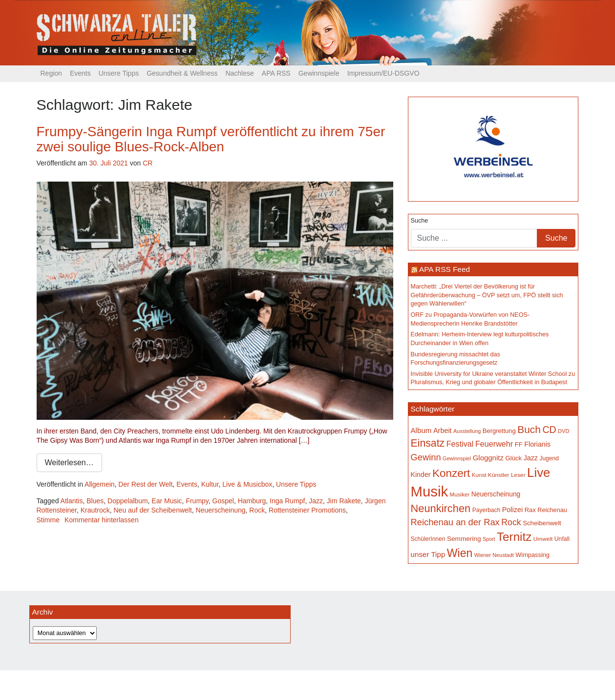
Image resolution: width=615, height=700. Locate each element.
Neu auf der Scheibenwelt (152, 510)
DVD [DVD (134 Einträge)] (563, 431)
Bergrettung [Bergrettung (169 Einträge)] (499, 431)
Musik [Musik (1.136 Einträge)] (430, 491)
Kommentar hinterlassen (102, 520)
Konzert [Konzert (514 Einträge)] (451, 473)
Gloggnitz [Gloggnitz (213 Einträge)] (488, 458)
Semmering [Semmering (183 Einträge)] (464, 539)
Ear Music (167, 501)
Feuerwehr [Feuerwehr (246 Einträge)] (494, 444)
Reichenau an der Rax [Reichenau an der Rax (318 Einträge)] (455, 522)
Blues (95, 501)
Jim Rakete (344, 501)
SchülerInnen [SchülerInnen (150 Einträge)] (428, 539)
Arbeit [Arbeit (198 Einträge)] (443, 431)
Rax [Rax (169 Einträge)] (530, 510)
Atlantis (72, 501)
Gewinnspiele (319, 73)
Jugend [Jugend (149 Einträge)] (549, 458)
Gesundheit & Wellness (182, 73)
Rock (257, 510)
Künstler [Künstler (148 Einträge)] (498, 475)
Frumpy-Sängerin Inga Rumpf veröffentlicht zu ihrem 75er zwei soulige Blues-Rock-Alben (211, 139)
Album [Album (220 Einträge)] (421, 430)
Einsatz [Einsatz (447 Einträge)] (428, 443)
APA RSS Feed (445, 269)
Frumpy (197, 501)
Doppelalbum (128, 501)
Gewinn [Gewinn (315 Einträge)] (426, 457)
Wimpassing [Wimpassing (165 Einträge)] (532, 555)
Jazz (316, 501)
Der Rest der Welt (145, 484)
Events (80, 73)
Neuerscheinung (221, 510)
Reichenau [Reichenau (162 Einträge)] (552, 510)
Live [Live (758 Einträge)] (539, 473)
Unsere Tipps (119, 73)
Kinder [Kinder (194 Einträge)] (421, 474)
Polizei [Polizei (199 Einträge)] (512, 510)
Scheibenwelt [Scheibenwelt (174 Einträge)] (542, 523)
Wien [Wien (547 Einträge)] (460, 553)
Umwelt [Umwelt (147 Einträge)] (543, 539)
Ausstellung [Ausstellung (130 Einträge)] (467, 431)
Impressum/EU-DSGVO (383, 73)
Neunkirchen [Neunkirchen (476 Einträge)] (441, 508)
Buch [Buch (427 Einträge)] (529, 429)
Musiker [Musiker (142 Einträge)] (460, 494)
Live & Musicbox (247, 484)
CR (148, 163)
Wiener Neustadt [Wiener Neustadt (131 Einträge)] (494, 555)
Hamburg (252, 501)
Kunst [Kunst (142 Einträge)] (479, 475)
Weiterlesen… (69, 463)
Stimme (48, 520)
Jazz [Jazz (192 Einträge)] (531, 458)
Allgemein (99, 484)
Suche (420, 221)
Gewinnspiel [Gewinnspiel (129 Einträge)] (457, 458)
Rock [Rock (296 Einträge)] (511, 522)
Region (51, 73)
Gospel (223, 501)
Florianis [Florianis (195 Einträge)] (537, 444)
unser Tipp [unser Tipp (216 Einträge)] (428, 554)
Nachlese (239, 73)
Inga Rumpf (287, 501)
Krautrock (95, 510)
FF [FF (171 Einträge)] (519, 444)
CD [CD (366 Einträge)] (549, 430)
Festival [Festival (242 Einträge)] (460, 444)
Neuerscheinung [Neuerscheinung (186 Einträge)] (496, 494)
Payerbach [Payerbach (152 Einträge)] (487, 510)
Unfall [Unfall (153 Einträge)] (562, 539)
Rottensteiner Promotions (307, 510)
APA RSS (276, 73)
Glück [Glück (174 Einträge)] (513, 458)
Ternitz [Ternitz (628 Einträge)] (514, 537)
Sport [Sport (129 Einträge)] (489, 539)
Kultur (210, 484)
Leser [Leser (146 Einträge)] (518, 475)
